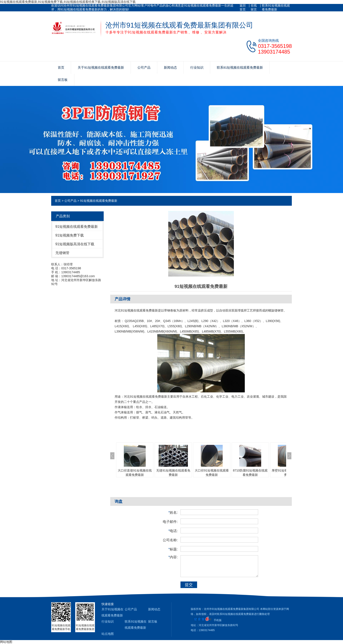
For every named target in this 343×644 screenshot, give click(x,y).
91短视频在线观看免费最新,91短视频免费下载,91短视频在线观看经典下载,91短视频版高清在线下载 (68, 2)
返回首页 (243, 7)
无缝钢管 (62, 253)
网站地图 (6, 642)
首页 (61, 67)
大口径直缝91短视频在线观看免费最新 (135, 473)
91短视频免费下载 (70, 235)
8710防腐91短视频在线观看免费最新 (250, 473)
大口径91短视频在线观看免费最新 (212, 473)
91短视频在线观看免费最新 (99, 201)
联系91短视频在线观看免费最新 (276, 7)
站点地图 (108, 634)
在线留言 (254, 7)
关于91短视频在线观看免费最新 (101, 67)
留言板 (63, 80)
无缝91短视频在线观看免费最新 (173, 473)
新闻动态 (170, 67)
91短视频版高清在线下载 (75, 244)
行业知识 (197, 67)
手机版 (218, 620)
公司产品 (144, 67)
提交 (189, 585)
